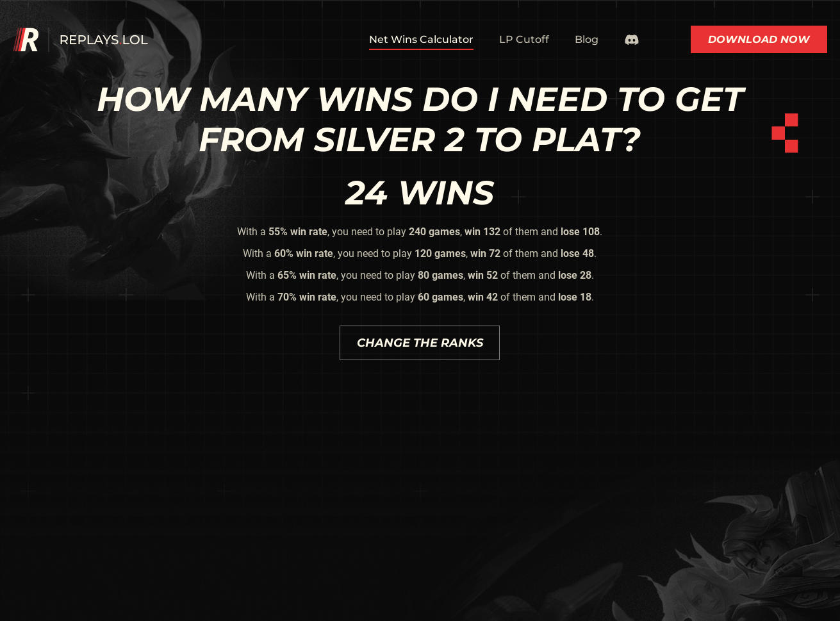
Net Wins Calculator (421, 39)
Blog (587, 39)
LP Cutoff (524, 39)
